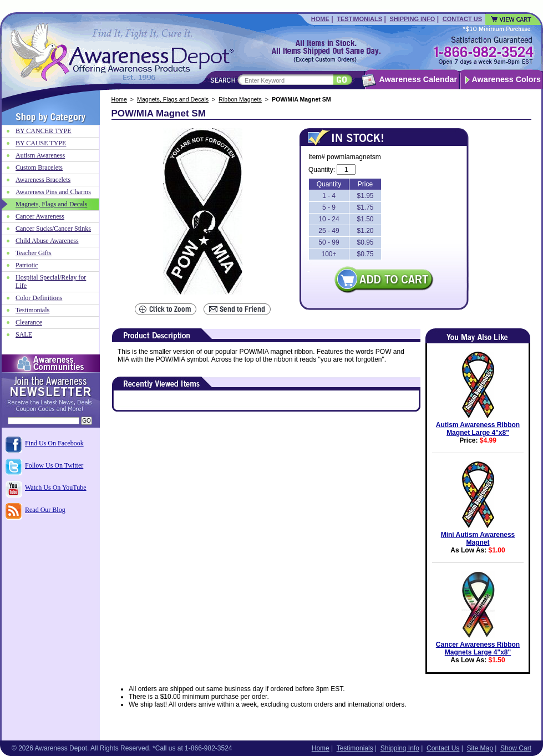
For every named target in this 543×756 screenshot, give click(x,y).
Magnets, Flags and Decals (173, 99)
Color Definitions (39, 298)
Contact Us (462, 19)
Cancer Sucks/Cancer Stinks (53, 229)
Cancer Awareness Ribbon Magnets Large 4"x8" (478, 648)
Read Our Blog (45, 510)
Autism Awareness (40, 155)
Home (320, 19)
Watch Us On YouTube (56, 488)
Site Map (479, 748)
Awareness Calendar (418, 79)
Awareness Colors (507, 79)
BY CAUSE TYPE (41, 143)
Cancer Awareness (40, 216)
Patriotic (27, 265)
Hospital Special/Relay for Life (51, 281)
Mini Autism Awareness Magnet (478, 539)
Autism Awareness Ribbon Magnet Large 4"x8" (478, 429)
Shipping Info (412, 19)
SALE (24, 334)
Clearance (29, 322)
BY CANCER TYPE (44, 131)
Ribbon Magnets (240, 99)
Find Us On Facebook (54, 443)
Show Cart (516, 748)
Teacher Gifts (34, 253)
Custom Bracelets (39, 168)
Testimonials (359, 19)
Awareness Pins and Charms (53, 192)
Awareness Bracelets (43, 180)
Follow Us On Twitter (54, 465)
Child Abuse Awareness (47, 241)
